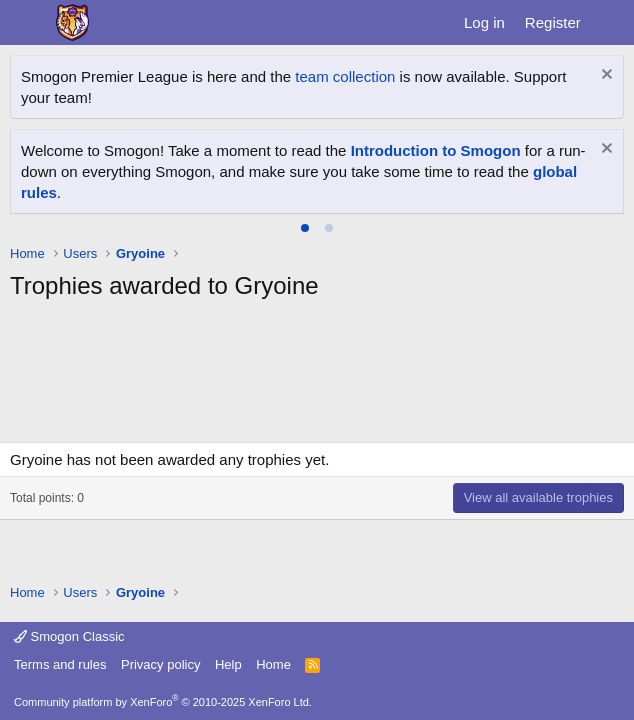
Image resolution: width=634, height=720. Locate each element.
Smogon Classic (69, 636)
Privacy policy (160, 664)
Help (228, 664)
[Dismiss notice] (604, 76)
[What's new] (610, 22)
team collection (345, 76)
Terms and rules (60, 664)
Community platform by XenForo (163, 702)
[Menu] (27, 23)
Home (273, 664)
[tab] (305, 228)
